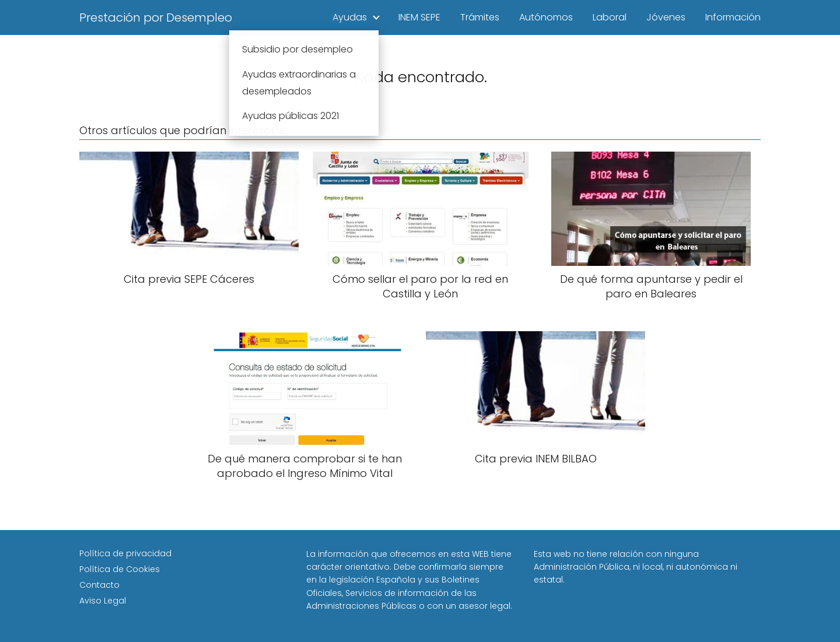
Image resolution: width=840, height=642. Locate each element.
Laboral (610, 17)
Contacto (99, 585)
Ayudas (350, 17)
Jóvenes (666, 17)
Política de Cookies (120, 569)
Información (733, 17)
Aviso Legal (103, 601)
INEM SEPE (419, 17)
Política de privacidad (125, 553)
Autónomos (546, 17)
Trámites (480, 17)
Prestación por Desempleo (156, 17)
